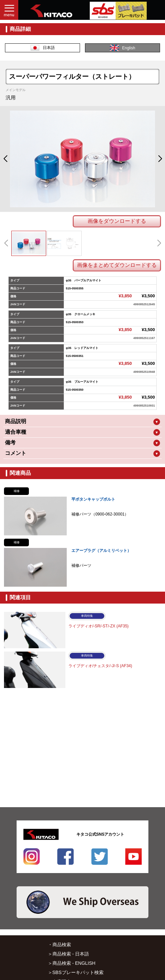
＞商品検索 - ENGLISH (72, 963)
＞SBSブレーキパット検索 (76, 972)
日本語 (43, 48)
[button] (5, 159)
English (123, 48)
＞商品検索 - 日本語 (68, 954)
